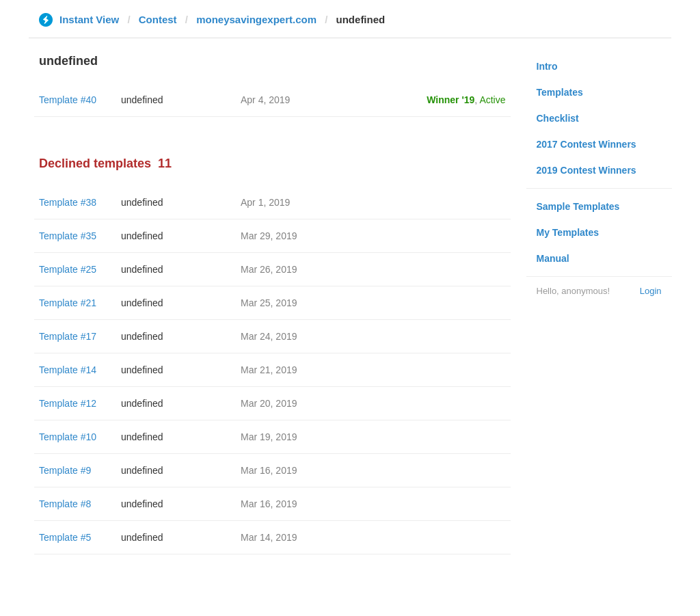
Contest (158, 19)
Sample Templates (578, 206)
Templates (560, 92)
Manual (553, 258)
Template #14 (68, 370)
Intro (547, 66)
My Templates (568, 232)
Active (492, 100)
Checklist (558, 118)
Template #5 (65, 537)
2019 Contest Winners (587, 170)
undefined (142, 100)
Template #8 (65, 504)
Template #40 (68, 100)
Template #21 (68, 303)
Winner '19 (450, 100)
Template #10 (68, 437)
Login (651, 291)
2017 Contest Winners (587, 144)
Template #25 (68, 269)
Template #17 (68, 336)
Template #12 (68, 403)
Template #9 (65, 470)
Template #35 (68, 236)
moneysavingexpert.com (256, 19)
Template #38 (68, 202)
